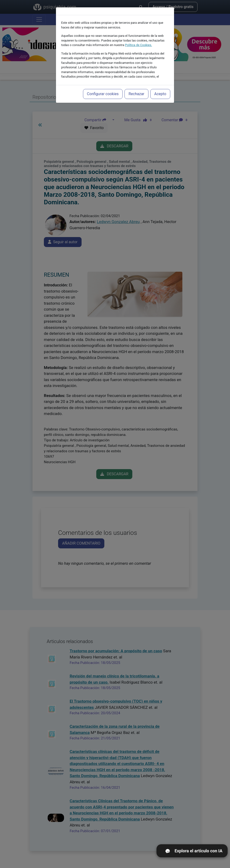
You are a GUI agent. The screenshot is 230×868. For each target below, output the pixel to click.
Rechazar (136, 92)
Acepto (160, 92)
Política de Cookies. (138, 44)
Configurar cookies (103, 92)
